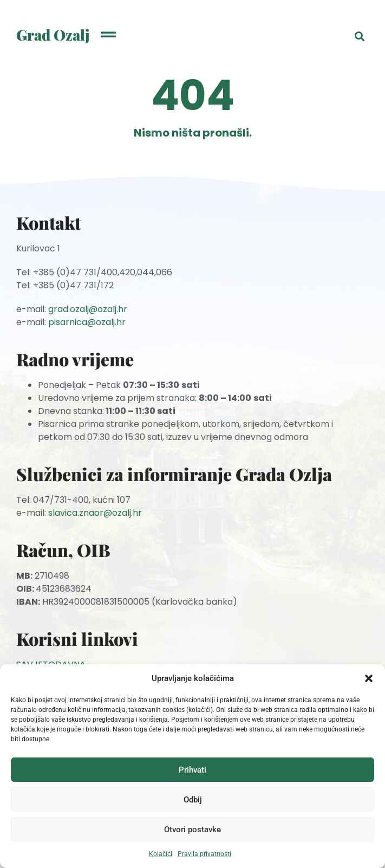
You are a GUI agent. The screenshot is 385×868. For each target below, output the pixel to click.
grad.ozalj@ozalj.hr (88, 309)
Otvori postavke (192, 830)
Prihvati (192, 770)
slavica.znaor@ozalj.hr (95, 513)
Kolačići (161, 854)
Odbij (193, 800)
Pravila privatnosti (204, 854)
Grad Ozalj (53, 35)
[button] (369, 678)
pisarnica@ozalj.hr (87, 322)
